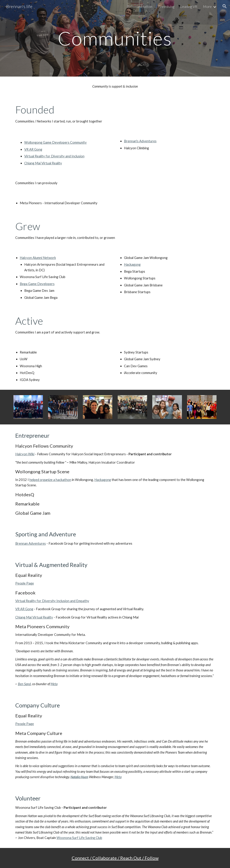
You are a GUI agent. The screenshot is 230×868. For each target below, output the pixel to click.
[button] (225, 6)
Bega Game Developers (37, 284)
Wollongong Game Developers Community (55, 142)
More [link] (207, 6)
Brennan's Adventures (140, 141)
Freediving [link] (166, 6)
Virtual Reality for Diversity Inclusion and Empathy (52, 601)
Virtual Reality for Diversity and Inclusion (54, 156)
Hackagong (132, 264)
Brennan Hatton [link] (140, 6)
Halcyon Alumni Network (38, 258)
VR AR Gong (33, 149)
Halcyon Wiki (25, 454)
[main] (115, 38)
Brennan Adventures (31, 543)
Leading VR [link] (189, 6)
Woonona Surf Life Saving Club (79, 838)
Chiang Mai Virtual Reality (43, 163)
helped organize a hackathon (50, 480)
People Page (25, 583)
